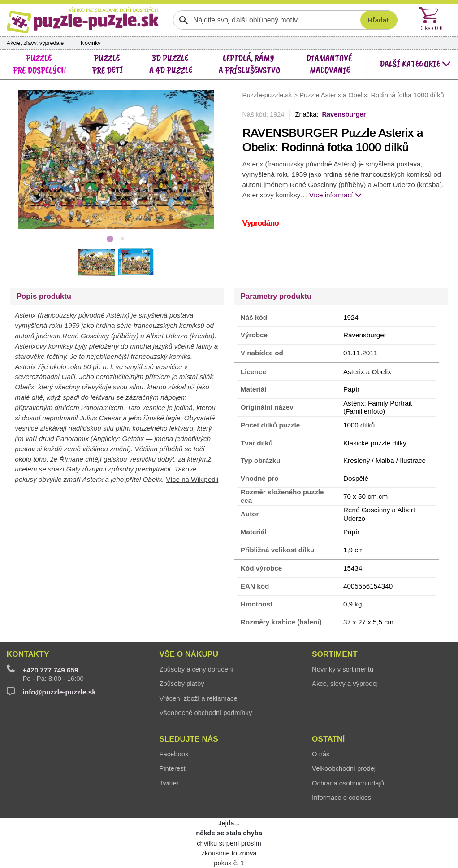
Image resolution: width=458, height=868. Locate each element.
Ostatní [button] (328, 739)
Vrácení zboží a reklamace (198, 698)
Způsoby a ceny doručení (196, 669)
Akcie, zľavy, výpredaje (35, 43)
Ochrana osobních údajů (348, 783)
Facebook (174, 754)
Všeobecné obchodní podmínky (205, 713)
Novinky (91, 43)
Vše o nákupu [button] (188, 654)
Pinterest (172, 768)
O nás (321, 754)
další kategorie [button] (415, 64)
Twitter (169, 783)
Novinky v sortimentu (343, 669)
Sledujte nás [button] (188, 739)
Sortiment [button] (335, 654)
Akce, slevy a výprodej (345, 684)
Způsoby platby (181, 684)
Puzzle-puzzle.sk (268, 95)
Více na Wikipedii (192, 479)
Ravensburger (344, 114)
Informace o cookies (341, 798)
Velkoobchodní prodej (344, 768)
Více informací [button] (335, 195)
